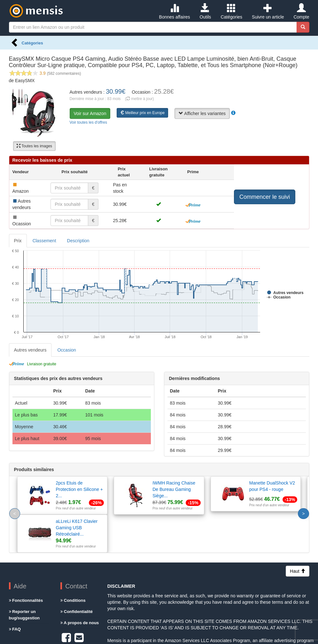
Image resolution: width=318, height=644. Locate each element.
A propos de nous (80, 585)
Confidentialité (77, 574)
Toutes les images (34, 146)
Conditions (73, 562)
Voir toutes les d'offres (88, 122)
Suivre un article (268, 12)
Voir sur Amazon (90, 113)
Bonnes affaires (175, 12)
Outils (206, 12)
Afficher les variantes (202, 113)
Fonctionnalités (26, 562)
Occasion (66, 350)
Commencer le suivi (265, 197)
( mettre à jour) (140, 99)
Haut (297, 533)
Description (78, 241)
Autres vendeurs (30, 350)
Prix (18, 241)
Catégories (231, 12)
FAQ (15, 591)
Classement (44, 241)
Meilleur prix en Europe (142, 113)
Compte (301, 12)
